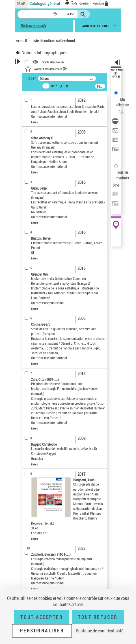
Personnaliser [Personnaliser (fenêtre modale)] (42, 631)
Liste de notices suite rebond (53, 41)
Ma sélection (122, 102)
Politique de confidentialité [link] (100, 631)
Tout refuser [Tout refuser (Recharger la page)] (98, 617)
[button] (56, 14)
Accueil (21, 41)
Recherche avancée (34, 26)
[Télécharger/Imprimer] (115, 123)
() (46, 68)
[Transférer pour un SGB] (115, 151)
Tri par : (32, 78)
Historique (99, 3)
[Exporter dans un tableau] (115, 142)
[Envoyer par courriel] (115, 132)
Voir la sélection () (53, 62)
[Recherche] (35, 14)
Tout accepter (42, 617)
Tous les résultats (122, 175)
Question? (85, 3)
